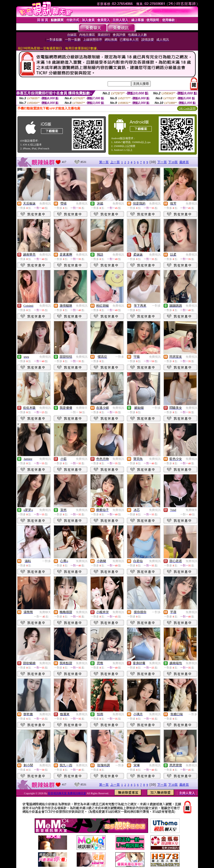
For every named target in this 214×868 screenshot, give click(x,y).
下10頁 (173, 162)
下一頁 (162, 162)
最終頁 (184, 162)
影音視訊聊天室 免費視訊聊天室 (67, 793)
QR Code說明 (187, 108)
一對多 (156, 306)
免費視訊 (45, 204)
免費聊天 (82, 408)
